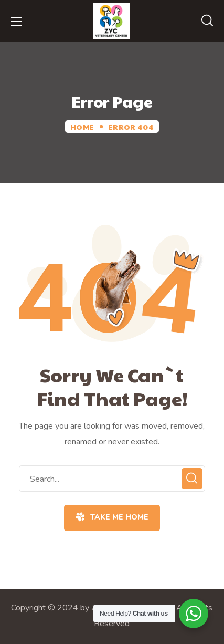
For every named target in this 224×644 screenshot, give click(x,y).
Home (82, 127)
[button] (207, 21)
